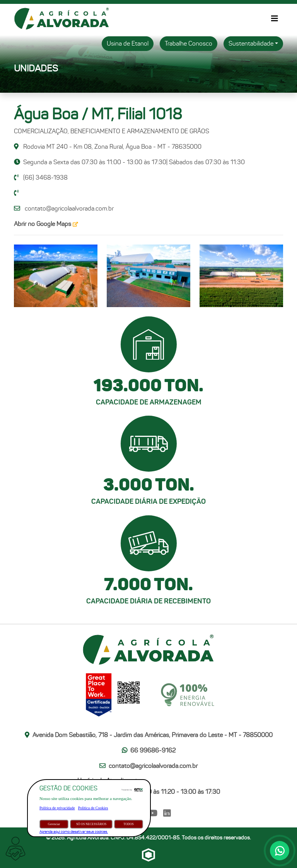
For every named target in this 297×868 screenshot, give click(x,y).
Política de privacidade (57, 808)
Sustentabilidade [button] (251, 43)
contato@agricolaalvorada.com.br (69, 208)
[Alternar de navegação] (275, 19)
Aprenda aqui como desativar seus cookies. (74, 831)
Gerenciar (54, 824)
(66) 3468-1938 (41, 178)
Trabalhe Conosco (189, 43)
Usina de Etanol (128, 43)
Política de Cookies (93, 808)
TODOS (129, 824)
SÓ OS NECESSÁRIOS (91, 824)
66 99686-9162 (149, 750)
